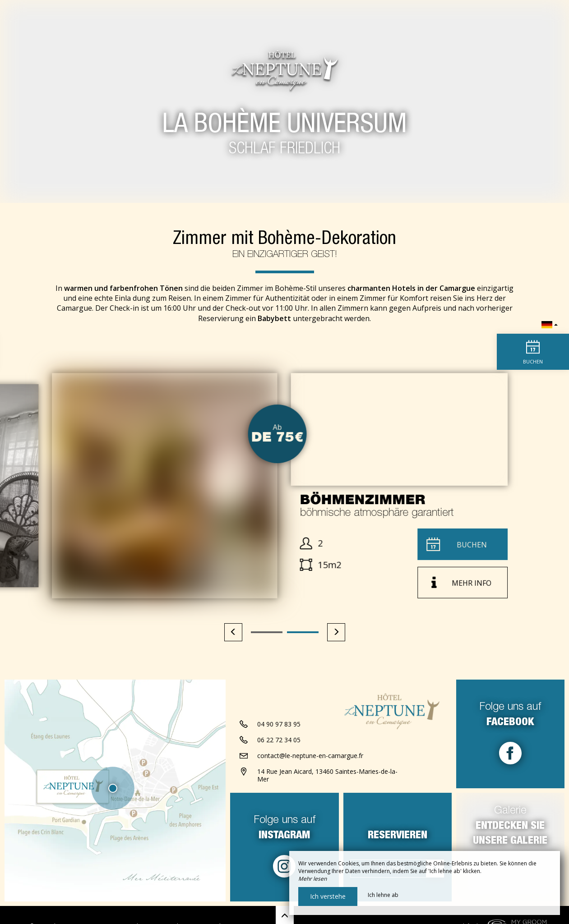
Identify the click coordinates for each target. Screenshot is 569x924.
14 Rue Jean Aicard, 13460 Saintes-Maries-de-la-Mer (327, 775)
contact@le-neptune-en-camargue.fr (310, 756)
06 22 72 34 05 (279, 740)
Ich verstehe (328, 896)
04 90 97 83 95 (279, 724)
